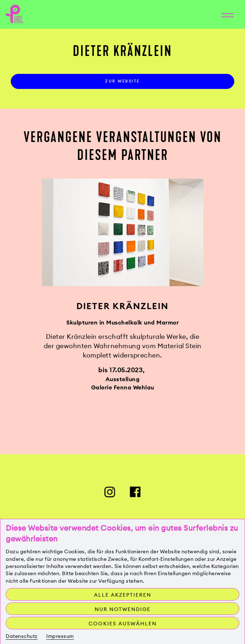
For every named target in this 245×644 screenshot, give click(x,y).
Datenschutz (22, 636)
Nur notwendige (123, 609)
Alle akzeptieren (123, 595)
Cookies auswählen (123, 624)
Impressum (60, 636)
